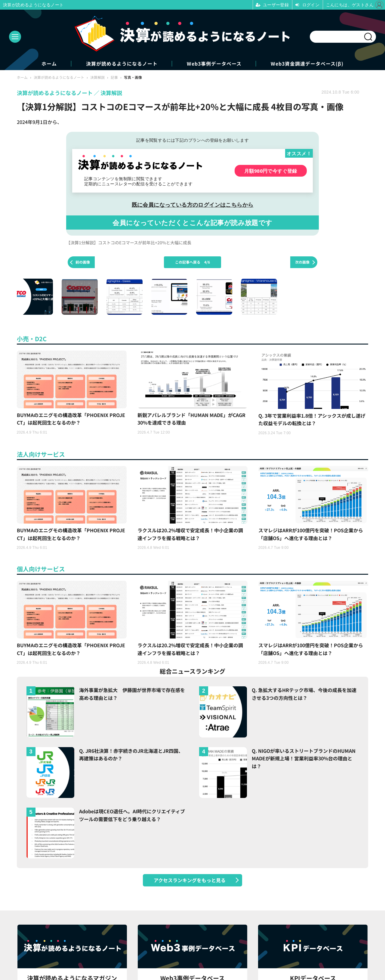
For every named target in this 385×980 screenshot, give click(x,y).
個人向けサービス (41, 570)
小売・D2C (32, 339)
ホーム (48, 64)
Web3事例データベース (215, 64)
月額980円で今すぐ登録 (271, 171)
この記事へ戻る (192, 262)
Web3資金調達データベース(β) (309, 64)
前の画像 (83, 262)
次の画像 (302, 262)
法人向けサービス (41, 454)
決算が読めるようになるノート (122, 64)
